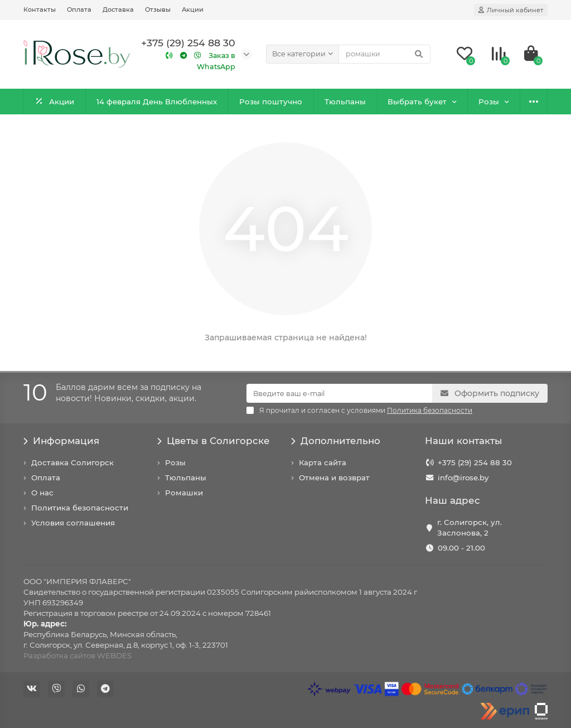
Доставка (118, 9)
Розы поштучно (271, 102)
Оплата (79, 9)
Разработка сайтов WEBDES (78, 655)
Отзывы (158, 9)
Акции (193, 9)
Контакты (40, 9)
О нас (42, 493)
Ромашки (184, 493)
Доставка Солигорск (72, 462)
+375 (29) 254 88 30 (475, 462)
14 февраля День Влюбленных (157, 102)
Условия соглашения (73, 523)
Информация (61, 441)
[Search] (384, 54)
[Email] (339, 393)
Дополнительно (336, 441)
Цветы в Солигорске (214, 441)
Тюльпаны (345, 102)
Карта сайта (323, 462)
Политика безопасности (80, 508)
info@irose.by (463, 478)
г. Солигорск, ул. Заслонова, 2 (470, 527)
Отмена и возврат (334, 478)
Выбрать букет (417, 102)
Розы (489, 102)
